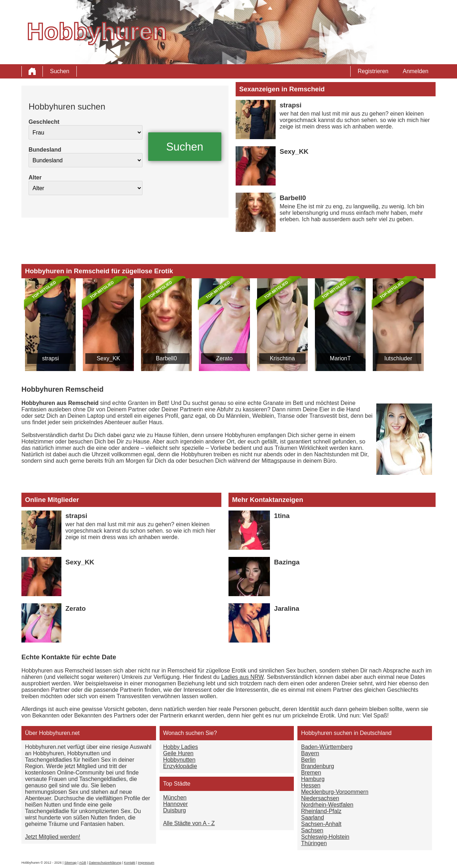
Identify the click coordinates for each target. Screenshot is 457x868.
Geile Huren (178, 753)
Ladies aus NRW (242, 677)
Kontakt (130, 863)
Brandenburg (318, 766)
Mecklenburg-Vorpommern (335, 792)
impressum (146, 863)
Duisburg (175, 810)
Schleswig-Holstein (325, 837)
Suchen (60, 71)
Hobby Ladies (181, 747)
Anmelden (416, 71)
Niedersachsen (320, 798)
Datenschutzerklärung (105, 863)
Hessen (311, 785)
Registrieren (373, 71)
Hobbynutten (179, 760)
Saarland (312, 818)
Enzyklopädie (180, 766)
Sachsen (312, 830)
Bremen (311, 773)
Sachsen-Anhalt (321, 824)
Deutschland (376, 733)
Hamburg (313, 779)
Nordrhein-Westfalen (327, 805)
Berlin (308, 760)
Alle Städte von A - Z (189, 823)
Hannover (175, 804)
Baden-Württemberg (327, 747)
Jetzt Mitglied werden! (53, 837)
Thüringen (314, 843)
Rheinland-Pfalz (321, 811)
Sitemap (70, 863)
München (175, 798)
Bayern (310, 753)
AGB (83, 863)
